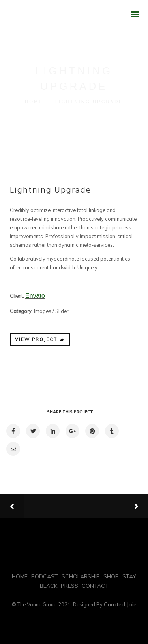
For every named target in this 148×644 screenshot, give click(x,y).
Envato (35, 296)
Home (34, 102)
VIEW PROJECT (40, 339)
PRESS (69, 586)
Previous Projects (61, 507)
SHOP (111, 576)
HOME (20, 576)
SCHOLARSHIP (81, 576)
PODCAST (45, 576)
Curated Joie (120, 604)
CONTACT (95, 586)
